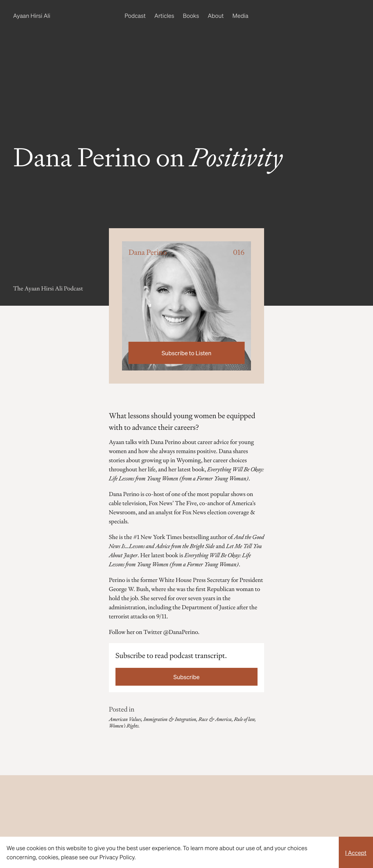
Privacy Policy (117, 857)
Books (191, 15)
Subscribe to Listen (187, 353)
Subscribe (186, 677)
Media (240, 15)
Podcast (135, 15)
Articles (164, 15)
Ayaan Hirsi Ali (32, 15)
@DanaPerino (180, 632)
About (216, 15)
